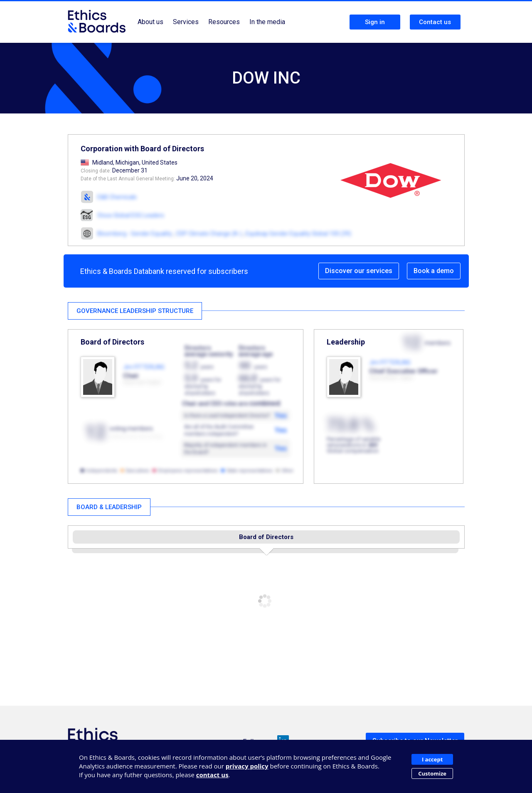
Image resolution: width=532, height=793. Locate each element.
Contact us (435, 22)
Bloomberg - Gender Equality (135, 234)
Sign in (375, 22)
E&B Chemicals (117, 197)
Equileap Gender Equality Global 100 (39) (298, 234)
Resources (224, 22)
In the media (267, 22)
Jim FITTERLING (144, 367)
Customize (432, 773)
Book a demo (434, 271)
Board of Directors (266, 537)
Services (186, 22)
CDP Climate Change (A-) (209, 234)
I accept (432, 759)
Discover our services (359, 271)
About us (150, 22)
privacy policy (247, 766)
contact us (212, 775)
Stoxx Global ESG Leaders (131, 215)
